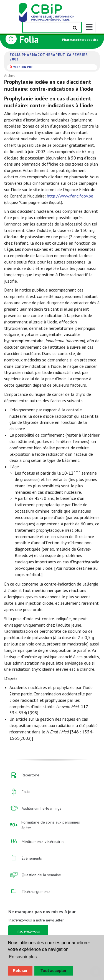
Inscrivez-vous (28, 931)
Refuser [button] (20, 971)
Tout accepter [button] (53, 971)
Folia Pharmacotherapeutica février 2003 (49, 57)
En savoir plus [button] (23, 957)
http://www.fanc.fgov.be (70, 196)
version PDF (23, 67)
